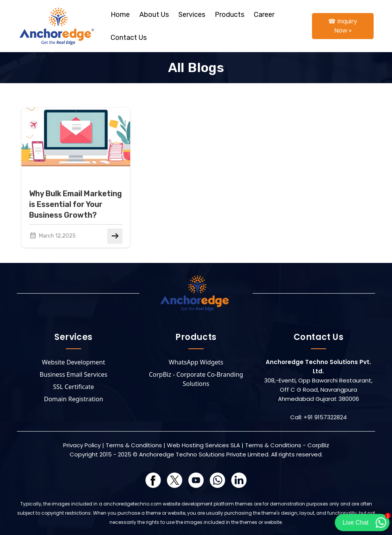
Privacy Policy (82, 445)
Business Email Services (74, 374)
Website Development (74, 362)
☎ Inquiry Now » (343, 26)
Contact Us (129, 38)
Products (229, 15)
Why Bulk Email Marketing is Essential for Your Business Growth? (75, 204)
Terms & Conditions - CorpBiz (287, 445)
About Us (154, 15)
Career (264, 15)
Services (192, 15)
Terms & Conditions (134, 445)
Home (120, 15)
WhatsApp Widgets (196, 362)
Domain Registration (74, 399)
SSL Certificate (74, 387)
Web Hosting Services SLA (203, 445)
